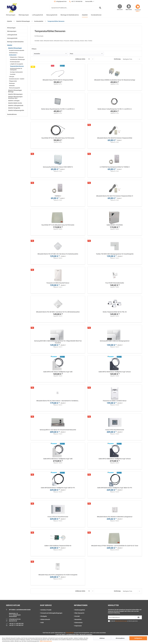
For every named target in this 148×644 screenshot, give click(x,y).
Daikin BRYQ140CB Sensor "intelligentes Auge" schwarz (115, 372)
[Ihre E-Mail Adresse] (122, 617)
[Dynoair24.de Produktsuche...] (76, 8)
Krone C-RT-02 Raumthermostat (115, 430)
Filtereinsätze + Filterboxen (17, 57)
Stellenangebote (79, 610)
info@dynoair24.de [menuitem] (60, 1)
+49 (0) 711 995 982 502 (16, 624)
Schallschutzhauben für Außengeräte (16, 69)
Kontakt (77, 616)
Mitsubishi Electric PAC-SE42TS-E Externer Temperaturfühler (115, 138)
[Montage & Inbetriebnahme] (70, 15)
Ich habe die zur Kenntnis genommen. (124, 621)
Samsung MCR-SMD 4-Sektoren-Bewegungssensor (115, 341)
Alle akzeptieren (120, 638)
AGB (42, 623)
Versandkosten (70, 633)
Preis (71, 54)
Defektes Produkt (46, 610)
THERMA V (58, 196)
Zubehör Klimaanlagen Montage (15, 91)
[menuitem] (76, 9)
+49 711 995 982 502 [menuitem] (76, 1)
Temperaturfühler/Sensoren (17, 66)
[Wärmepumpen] (24, 15)
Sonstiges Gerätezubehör (16, 72)
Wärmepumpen (12, 31)
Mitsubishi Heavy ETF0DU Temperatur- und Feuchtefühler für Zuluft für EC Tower (115, 546)
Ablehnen (102, 638)
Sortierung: (117, 59)
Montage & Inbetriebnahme (15, 42)
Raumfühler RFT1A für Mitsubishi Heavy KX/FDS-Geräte (58, 225)
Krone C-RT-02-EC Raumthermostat (58, 517)
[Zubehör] (85, 15)
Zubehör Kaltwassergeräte (16, 110)
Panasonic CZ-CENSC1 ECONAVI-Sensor (115, 401)
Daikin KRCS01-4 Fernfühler (115, 225)
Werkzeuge (12, 83)
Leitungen (12, 77)
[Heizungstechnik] (52, 15)
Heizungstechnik (12, 38)
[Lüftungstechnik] (38, 15)
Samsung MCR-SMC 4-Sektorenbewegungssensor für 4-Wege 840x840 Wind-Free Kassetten (58, 342)
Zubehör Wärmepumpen (15, 94)
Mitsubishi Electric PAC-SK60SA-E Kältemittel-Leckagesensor (115, 517)
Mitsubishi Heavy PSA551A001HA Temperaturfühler (58, 80)
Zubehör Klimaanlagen (15, 48)
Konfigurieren (138, 638)
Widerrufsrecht (45, 619)
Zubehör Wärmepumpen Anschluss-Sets (15, 97)
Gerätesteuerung (13, 53)
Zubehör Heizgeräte (14, 108)
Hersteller (37, 54)
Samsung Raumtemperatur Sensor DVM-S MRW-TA (58, 167)
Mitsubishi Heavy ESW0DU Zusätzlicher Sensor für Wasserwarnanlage (115, 80)
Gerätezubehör (13, 55)
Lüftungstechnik (12, 35)
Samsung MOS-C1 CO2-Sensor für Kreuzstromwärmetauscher (58, 430)
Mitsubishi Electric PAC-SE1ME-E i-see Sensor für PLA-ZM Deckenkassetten (58, 312)
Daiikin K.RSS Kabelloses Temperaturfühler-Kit (58, 546)
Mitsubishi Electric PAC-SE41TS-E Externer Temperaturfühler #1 (115, 196)
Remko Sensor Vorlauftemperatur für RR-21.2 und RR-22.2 (115, 109)
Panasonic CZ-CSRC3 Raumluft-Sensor (58, 283)
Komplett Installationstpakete (17, 50)
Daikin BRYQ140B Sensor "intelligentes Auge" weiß (58, 459)
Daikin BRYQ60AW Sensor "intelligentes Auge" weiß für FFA (58, 488)
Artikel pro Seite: (80, 59)
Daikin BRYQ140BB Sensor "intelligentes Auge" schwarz (115, 459)
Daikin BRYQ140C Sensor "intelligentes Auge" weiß (58, 372)
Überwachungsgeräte (14, 88)
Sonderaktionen (12, 114)
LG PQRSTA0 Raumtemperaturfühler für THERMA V (115, 167)
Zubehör (10, 45)
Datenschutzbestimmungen (121, 621)
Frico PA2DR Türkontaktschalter (115, 283)
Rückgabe (43, 616)
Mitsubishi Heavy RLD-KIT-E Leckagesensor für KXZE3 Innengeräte (58, 575)
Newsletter (78, 619)
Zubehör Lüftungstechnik (16, 105)
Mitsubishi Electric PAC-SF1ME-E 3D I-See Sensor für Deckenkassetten (58, 254)
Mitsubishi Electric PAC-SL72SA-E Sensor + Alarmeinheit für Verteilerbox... (58, 401)
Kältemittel (12, 86)
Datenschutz (78, 623)
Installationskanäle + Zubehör (17, 79)
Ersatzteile (13, 74)
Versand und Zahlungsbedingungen (51, 613)
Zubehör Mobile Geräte (15, 103)
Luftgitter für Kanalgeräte (16, 64)
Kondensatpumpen (15, 62)
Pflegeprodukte (13, 81)
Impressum (78, 626)
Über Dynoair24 (79, 613)
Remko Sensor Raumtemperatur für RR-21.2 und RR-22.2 (58, 109)
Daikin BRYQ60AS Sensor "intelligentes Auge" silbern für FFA (115, 488)
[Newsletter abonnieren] (138, 617)
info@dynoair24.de (15, 619)
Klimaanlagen (11, 28)
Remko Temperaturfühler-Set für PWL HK (115, 312)
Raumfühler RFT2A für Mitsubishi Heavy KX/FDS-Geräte (58, 138)
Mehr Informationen (46, 641)
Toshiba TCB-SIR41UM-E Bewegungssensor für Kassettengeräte (115, 254)
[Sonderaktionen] (96, 15)
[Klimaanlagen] (11, 15)
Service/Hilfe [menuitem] (89, 1)
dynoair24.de (13, 621)
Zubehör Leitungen (14, 101)
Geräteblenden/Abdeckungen (17, 59)
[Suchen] (100, 8)
